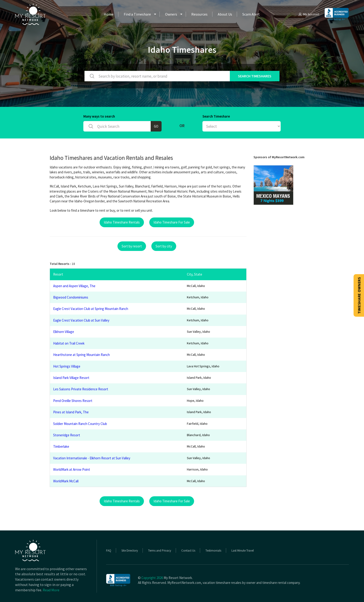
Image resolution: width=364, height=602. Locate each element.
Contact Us (188, 551)
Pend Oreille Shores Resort (73, 401)
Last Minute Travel (243, 551)
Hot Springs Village (67, 366)
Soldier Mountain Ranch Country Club (80, 424)
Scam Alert (251, 14)
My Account (309, 14)
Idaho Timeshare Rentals (122, 222)
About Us (225, 14)
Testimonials (213, 551)
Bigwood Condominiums (71, 297)
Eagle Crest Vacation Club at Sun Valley (81, 320)
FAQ (109, 551)
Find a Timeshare (137, 14)
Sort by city (164, 246)
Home (109, 14)
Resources (199, 14)
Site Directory (130, 551)
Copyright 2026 (152, 578)
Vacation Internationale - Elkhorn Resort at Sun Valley (92, 458)
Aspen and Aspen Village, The (74, 286)
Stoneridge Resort (67, 435)
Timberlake (61, 446)
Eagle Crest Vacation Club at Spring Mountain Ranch (91, 309)
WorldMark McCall (66, 481)
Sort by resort (132, 246)
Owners (171, 14)
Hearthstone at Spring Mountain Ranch (81, 355)
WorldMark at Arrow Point (72, 469)
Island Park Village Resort (71, 378)
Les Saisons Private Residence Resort (81, 389)
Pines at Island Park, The (71, 412)
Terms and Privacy (160, 551)
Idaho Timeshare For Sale (172, 222)
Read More (51, 590)
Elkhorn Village (64, 332)
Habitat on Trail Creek (69, 343)
